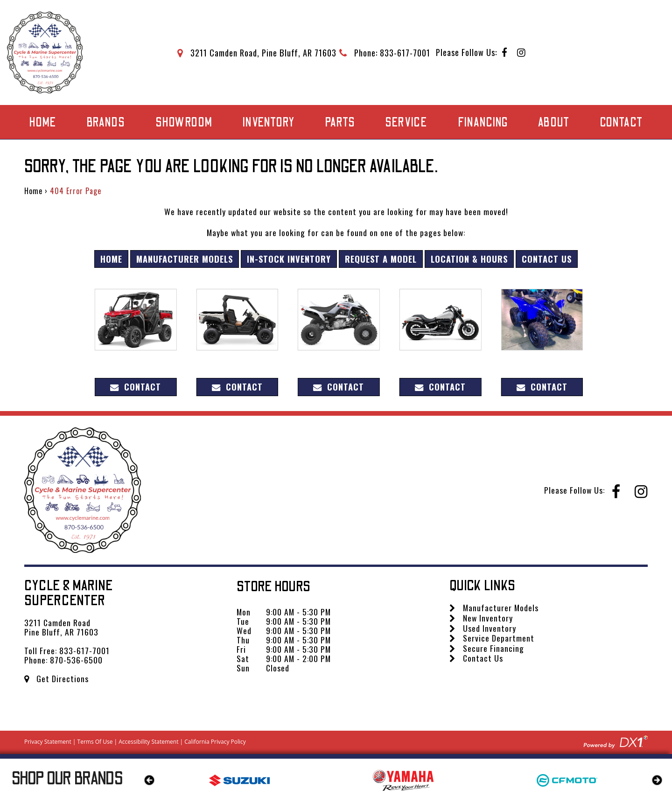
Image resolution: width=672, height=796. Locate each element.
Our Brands (67, 779)
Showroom (184, 122)
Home (43, 122)
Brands (106, 122)
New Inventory (481, 618)
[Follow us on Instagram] (521, 53)
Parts (340, 122)
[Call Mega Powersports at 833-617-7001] (385, 52)
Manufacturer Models (185, 259)
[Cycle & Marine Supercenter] (45, 52)
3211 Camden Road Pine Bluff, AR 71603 (61, 627)
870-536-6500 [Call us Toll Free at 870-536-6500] (76, 660)
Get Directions (56, 678)
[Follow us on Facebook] (505, 53)
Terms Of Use (95, 742)
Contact (621, 122)
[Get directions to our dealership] (257, 52)
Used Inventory (483, 628)
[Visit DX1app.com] (616, 740)
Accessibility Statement (148, 742)
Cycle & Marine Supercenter (69, 593)
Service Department (492, 638)
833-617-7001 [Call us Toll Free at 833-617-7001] (84, 650)
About (554, 122)
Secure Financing (487, 648)
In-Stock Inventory (289, 259)
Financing (483, 122)
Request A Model (381, 259)
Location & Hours (469, 259)
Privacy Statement (48, 742)
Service (406, 122)
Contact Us (547, 259)
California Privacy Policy (215, 742)
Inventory (269, 122)
